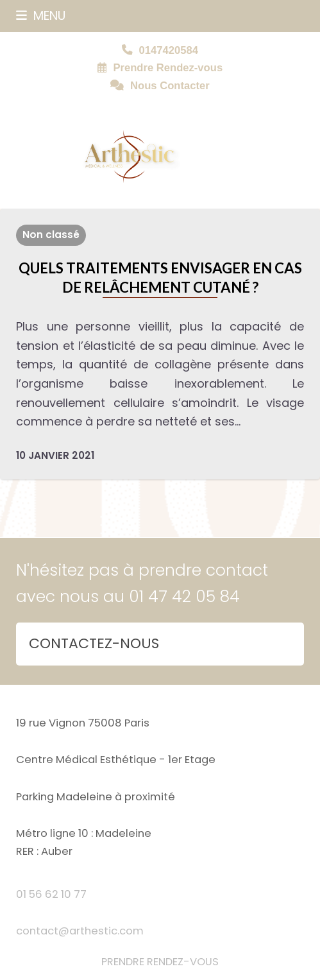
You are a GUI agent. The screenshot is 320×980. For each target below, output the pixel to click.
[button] (41, 16)
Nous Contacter (170, 86)
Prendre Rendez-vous (168, 68)
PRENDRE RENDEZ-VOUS (160, 962)
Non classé (51, 235)
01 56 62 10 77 (51, 894)
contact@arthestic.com (80, 931)
